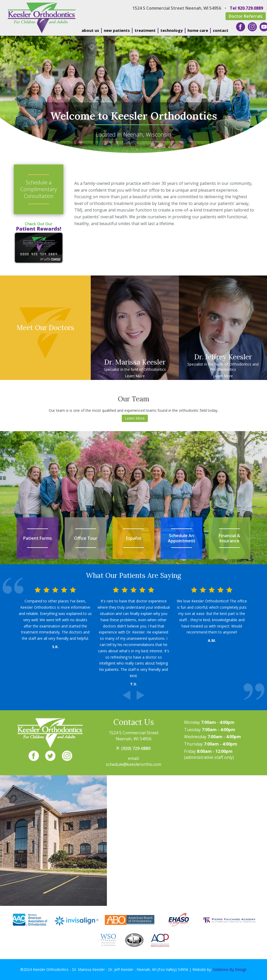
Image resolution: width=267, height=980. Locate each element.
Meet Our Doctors (45, 328)
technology (172, 30)
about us (90, 30)
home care (198, 30)
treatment (145, 30)
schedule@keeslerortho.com (133, 764)
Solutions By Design (230, 969)
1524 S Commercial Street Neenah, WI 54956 (177, 8)
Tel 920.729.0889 (246, 8)
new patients (117, 30)
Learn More (135, 376)
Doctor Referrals (246, 16)
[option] (133, 637)
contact (221, 30)
